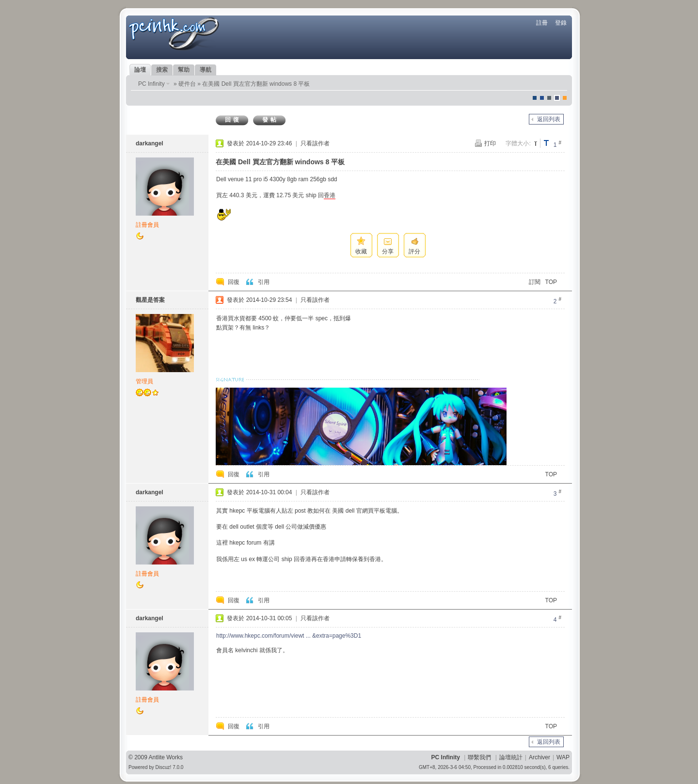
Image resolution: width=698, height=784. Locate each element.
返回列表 (549, 119)
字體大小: (518, 143)
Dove (557, 98)
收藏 (361, 251)
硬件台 (187, 84)
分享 (388, 251)
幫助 (184, 70)
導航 (206, 70)
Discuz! (164, 767)
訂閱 (535, 282)
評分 (414, 251)
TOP (551, 282)
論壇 (140, 70)
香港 (330, 195)
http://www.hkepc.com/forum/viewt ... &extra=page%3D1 (289, 636)
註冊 (542, 23)
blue (542, 98)
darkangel (150, 143)
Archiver (539, 757)
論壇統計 (511, 757)
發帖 (270, 120)
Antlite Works (166, 757)
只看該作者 (315, 143)
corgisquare (565, 98)
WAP (563, 757)
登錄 (561, 23)
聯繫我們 (479, 757)
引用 (264, 282)
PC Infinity (151, 84)
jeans (549, 98)
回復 (233, 120)
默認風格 (535, 98)
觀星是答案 (150, 300)
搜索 (162, 70)
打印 (490, 143)
